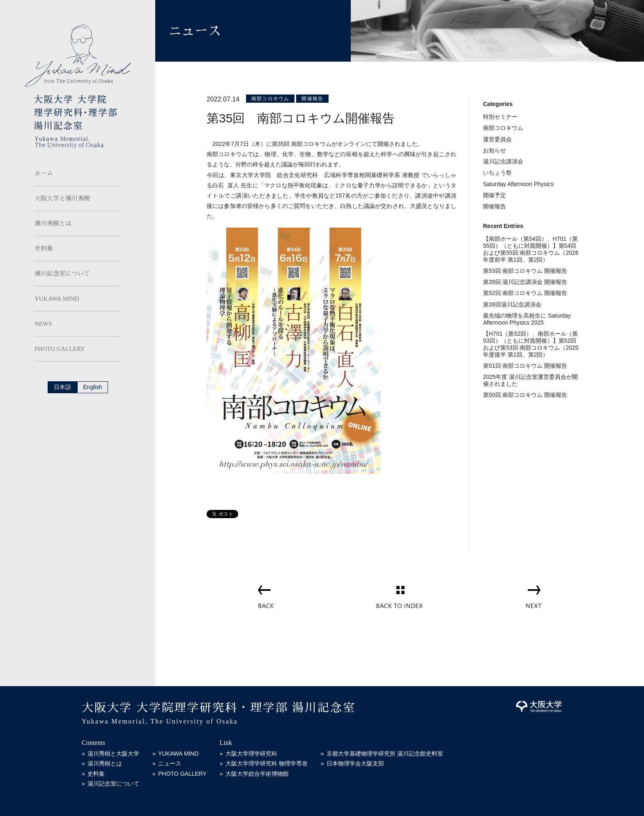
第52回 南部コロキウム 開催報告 (525, 293)
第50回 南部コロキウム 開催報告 (525, 395)
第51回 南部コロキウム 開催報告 (525, 366)
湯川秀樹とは (53, 224)
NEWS (43, 324)
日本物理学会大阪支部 (355, 763)
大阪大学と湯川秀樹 (62, 198)
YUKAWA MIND (57, 299)
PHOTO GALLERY (60, 349)
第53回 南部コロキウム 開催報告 (525, 271)
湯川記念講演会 (503, 161)
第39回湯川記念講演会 (512, 304)
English (93, 387)
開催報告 (312, 99)
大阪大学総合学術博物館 (257, 774)
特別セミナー (500, 117)
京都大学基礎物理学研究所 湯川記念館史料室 (385, 754)
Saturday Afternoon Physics (518, 184)
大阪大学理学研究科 (251, 754)
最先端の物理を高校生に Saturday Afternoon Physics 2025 (527, 319)
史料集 (44, 249)
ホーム (44, 173)
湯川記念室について (62, 274)
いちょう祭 (497, 173)
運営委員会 (497, 139)
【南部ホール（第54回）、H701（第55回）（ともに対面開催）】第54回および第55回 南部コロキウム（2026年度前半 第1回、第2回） (531, 249)
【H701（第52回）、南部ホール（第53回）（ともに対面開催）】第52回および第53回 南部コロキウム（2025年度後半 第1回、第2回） (531, 344)
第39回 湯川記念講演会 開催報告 (525, 282)
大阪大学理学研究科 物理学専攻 (267, 763)
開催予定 (494, 195)
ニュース (170, 763)
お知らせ (494, 150)
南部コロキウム (270, 99)
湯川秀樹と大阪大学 (113, 754)
